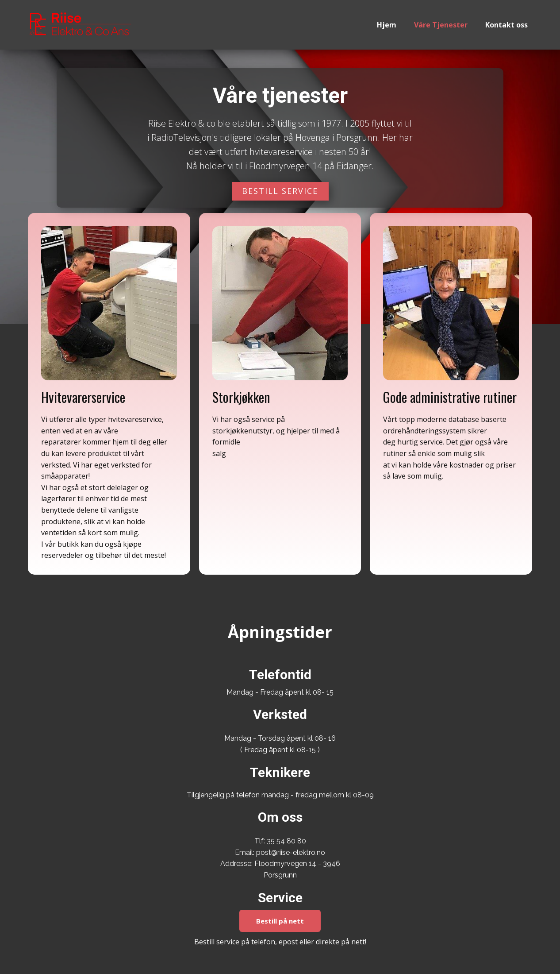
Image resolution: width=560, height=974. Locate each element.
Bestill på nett (280, 921)
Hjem (387, 25)
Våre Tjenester (441, 25)
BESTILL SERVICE (280, 191)
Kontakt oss (506, 25)
